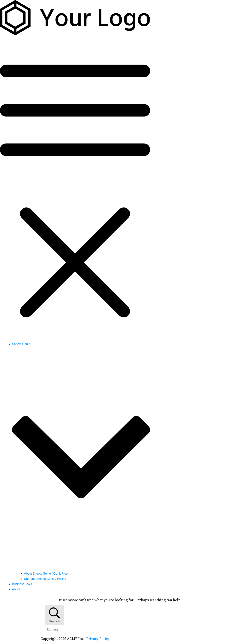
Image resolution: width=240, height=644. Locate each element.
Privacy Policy (98, 638)
